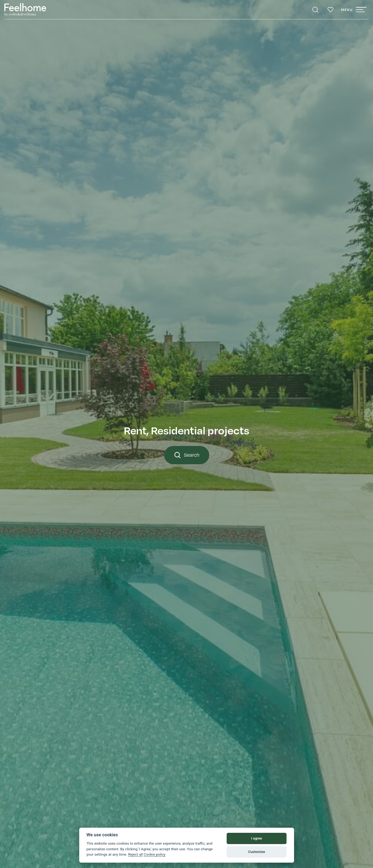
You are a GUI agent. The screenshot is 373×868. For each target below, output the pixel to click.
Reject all (135, 854)
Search (187, 455)
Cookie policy (155, 854)
